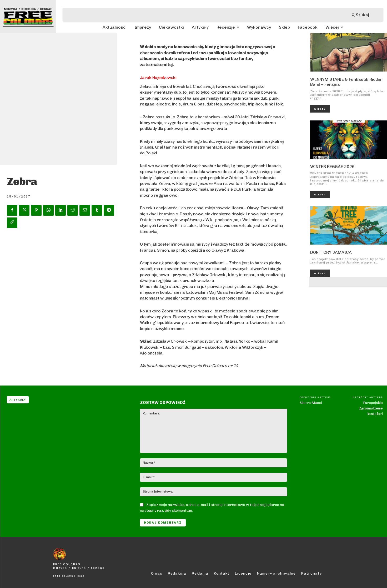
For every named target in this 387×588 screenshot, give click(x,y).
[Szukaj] (363, 15)
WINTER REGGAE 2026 (332, 167)
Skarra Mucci (311, 403)
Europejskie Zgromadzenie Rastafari (371, 408)
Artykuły (18, 400)
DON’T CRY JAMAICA (331, 252)
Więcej (320, 109)
